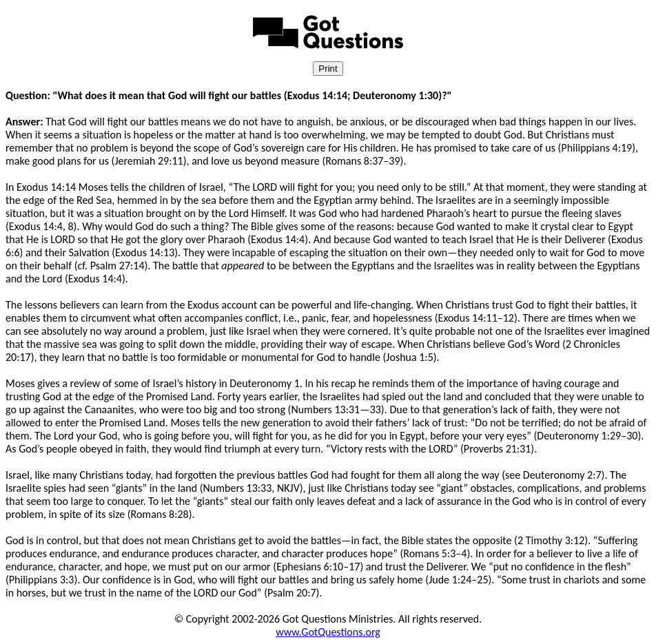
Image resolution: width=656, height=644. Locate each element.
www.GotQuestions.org (328, 632)
